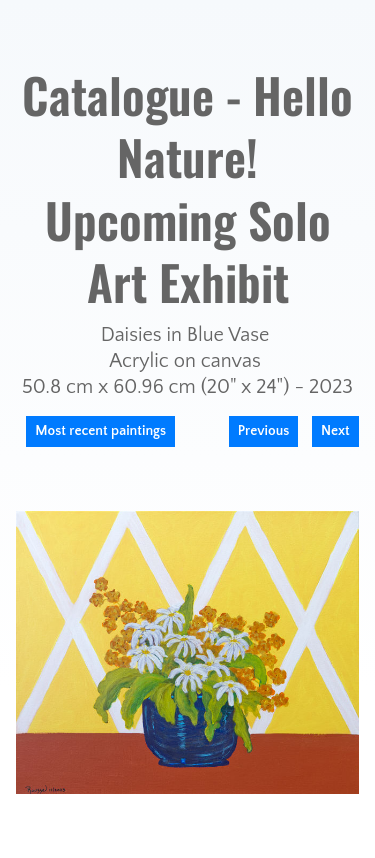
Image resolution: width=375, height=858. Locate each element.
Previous (264, 431)
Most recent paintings (100, 431)
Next (335, 431)
